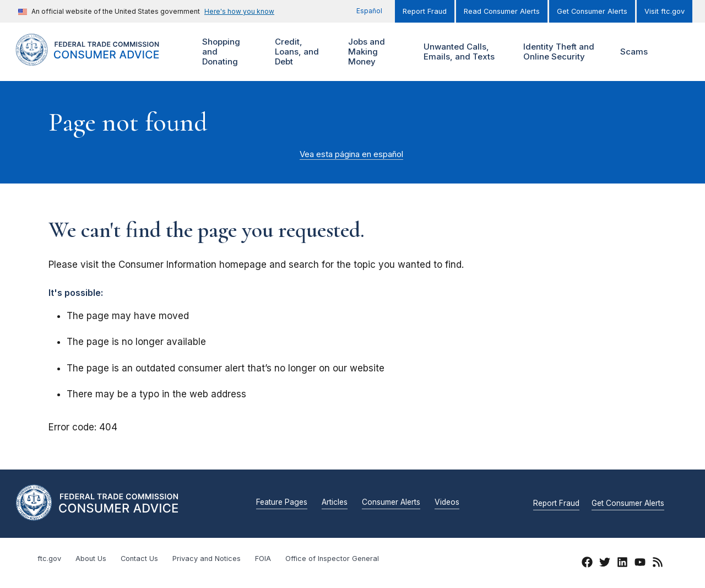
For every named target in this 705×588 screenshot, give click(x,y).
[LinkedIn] (622, 564)
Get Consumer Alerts (592, 11)
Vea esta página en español (351, 154)
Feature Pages (282, 503)
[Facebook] (587, 564)
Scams (634, 52)
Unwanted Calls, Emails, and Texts (466, 52)
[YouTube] (640, 564)
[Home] (99, 59)
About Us (91, 559)
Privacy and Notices (207, 559)
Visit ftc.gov (665, 11)
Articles (335, 503)
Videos (447, 503)
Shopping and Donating (227, 52)
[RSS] (658, 564)
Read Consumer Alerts (502, 11)
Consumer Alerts (391, 503)
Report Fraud (425, 11)
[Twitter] (605, 564)
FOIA (263, 559)
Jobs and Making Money (369, 52)
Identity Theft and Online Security (561, 52)
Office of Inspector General (332, 559)
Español (369, 11)
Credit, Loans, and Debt (295, 52)
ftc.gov (49, 559)
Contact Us (139, 559)
